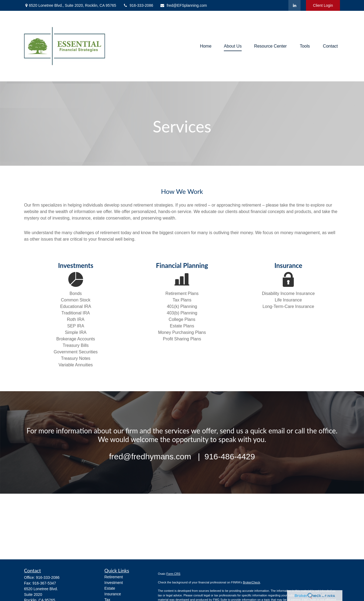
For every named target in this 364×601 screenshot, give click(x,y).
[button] (206, 46)
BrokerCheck (251, 582)
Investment (114, 583)
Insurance (113, 594)
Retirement (114, 577)
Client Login (323, 5)
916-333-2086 (138, 5)
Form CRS (173, 574)
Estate (110, 588)
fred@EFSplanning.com (183, 5)
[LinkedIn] (294, 5)
